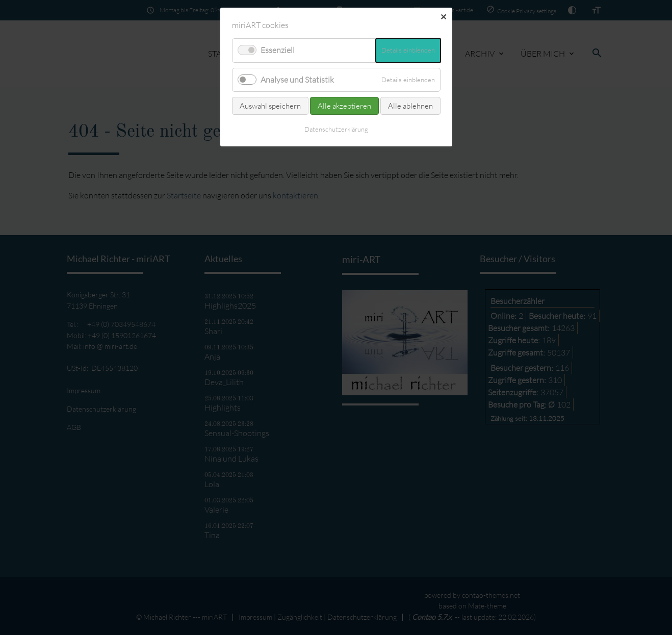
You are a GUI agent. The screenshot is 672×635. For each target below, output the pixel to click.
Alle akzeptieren (344, 106)
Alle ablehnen (410, 106)
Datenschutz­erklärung (336, 129)
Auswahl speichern (270, 106)
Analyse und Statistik (297, 80)
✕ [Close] (443, 17)
